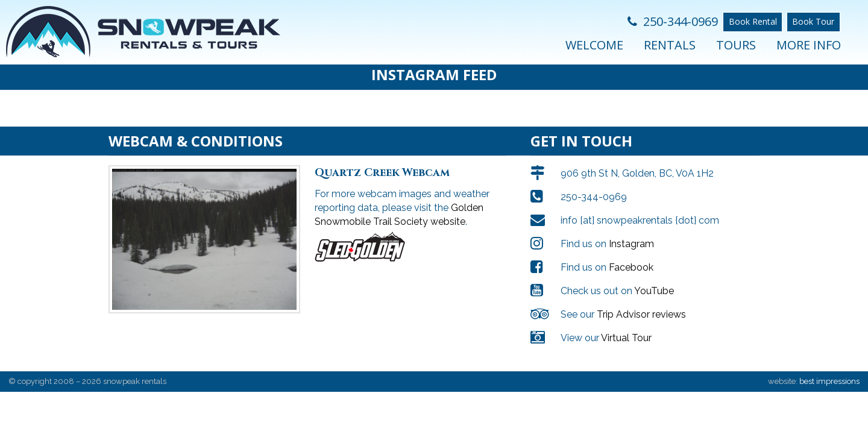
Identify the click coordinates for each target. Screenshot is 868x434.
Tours (736, 45)
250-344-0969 (673, 21)
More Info (809, 45)
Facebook (631, 255)
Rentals (670, 45)
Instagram (631, 232)
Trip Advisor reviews (641, 302)
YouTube (654, 279)
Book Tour (813, 21)
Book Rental (753, 21)
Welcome (594, 45)
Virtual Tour (626, 326)
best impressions (829, 369)
